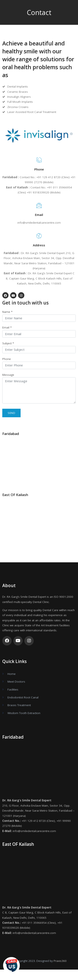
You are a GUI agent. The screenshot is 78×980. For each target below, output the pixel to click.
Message (8, 375)
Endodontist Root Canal (23, 697)
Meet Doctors (16, 682)
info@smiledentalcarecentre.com (39, 223)
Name (7, 312)
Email (7, 327)
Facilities (13, 689)
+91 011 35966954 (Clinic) (39, 923)
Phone (7, 359)
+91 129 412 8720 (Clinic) (38, 821)
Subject (8, 343)
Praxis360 (60, 961)
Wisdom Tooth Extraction (24, 713)
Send (12, 413)
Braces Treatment (19, 705)
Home (12, 674)
